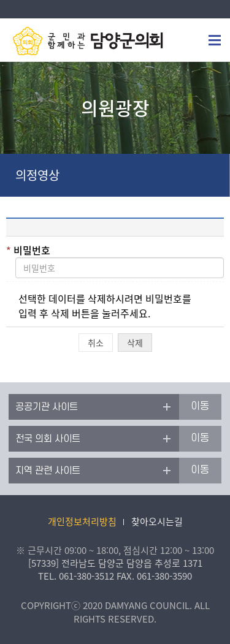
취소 (96, 343)
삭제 (135, 343)
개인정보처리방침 (82, 521)
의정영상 (37, 175)
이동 (200, 406)
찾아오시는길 (157, 521)
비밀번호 (28, 250)
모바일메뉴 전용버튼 (215, 40)
